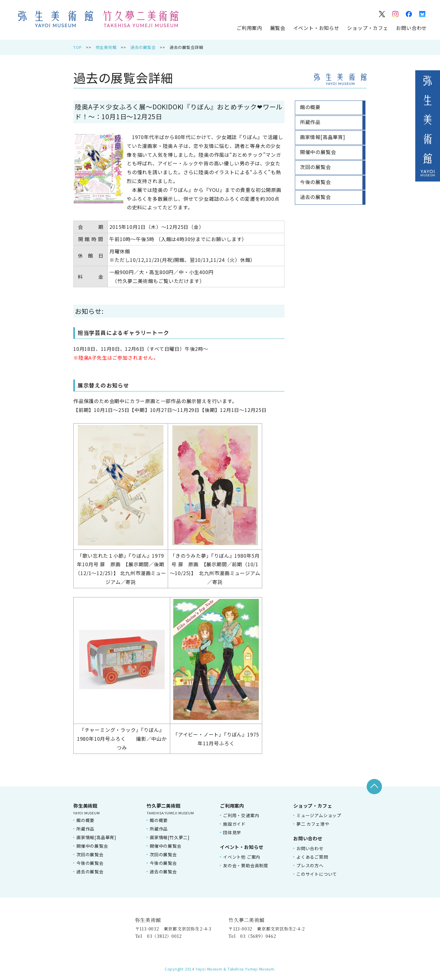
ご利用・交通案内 (241, 815)
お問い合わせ (411, 28)
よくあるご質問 (312, 857)
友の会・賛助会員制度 (246, 865)
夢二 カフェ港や (313, 824)
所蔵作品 (85, 829)
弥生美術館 (106, 47)
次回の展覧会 (90, 854)
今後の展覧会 (90, 863)
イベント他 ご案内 (242, 857)
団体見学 (232, 832)
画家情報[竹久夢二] (170, 837)
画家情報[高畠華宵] (96, 837)
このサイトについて (317, 874)
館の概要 (85, 820)
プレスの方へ (310, 865)
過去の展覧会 (143, 47)
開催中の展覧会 (92, 846)
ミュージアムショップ (319, 815)
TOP (77, 47)
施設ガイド (234, 824)
